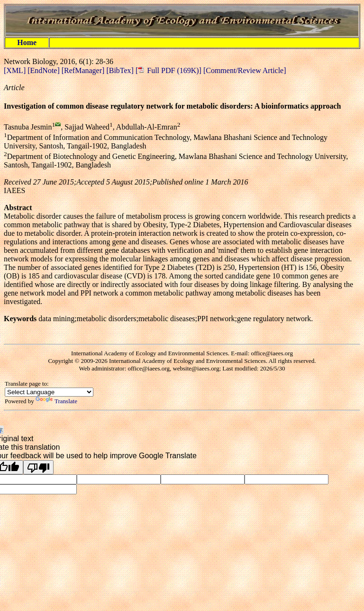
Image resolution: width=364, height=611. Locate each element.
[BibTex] (121, 70)
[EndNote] (45, 70)
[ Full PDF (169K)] (168, 70)
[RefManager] (84, 70)
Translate (56, 401)
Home (27, 42)
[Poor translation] (38, 467)
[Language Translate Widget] (49, 392)
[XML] (16, 70)
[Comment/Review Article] (244, 70)
